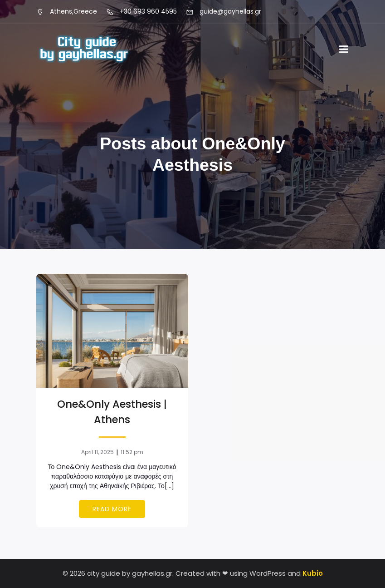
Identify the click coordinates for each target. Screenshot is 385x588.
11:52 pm (132, 452)
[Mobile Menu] (344, 49)
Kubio (313, 573)
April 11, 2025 (97, 452)
